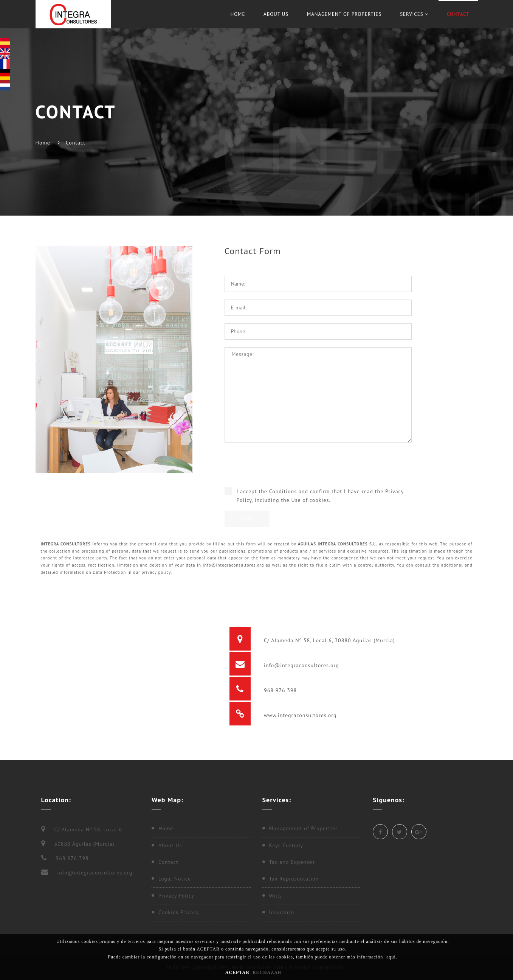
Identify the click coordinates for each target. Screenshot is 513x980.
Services (414, 14)
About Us (276, 14)
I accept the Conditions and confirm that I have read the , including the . (320, 496)
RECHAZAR (267, 972)
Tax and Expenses (292, 862)
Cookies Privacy (179, 912)
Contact (458, 14)
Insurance (282, 912)
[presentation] (318, 469)
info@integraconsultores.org (300, 665)
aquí (391, 957)
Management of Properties (344, 14)
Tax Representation (294, 879)
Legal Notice (175, 879)
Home (238, 14)
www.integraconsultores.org (299, 715)
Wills (276, 896)
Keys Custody (286, 845)
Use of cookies (310, 500)
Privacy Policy (176, 896)
